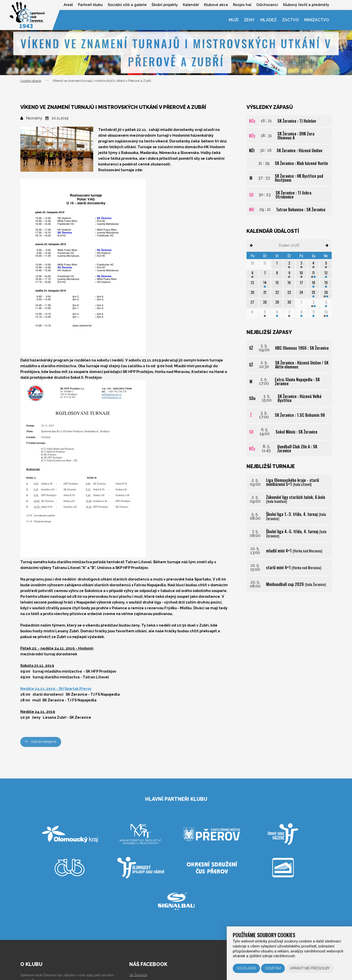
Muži (234, 20)
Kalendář (191, 5)
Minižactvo (317, 20)
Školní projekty (165, 5)
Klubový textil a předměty (306, 5)
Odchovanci (267, 5)
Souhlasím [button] (246, 968)
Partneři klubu (90, 5)
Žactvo (290, 20)
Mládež (268, 20)
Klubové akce (216, 5)
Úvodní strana (31, 81)
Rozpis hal (242, 5)
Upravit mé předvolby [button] (310, 968)
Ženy (249, 20)
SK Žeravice (138, 975)
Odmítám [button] (273, 968)
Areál (68, 5)
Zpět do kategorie (41, 742)
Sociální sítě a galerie (127, 5)
